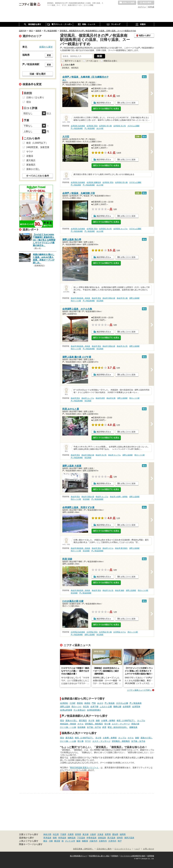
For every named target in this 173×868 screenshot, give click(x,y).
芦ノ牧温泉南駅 (77, 128)
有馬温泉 (62, 838)
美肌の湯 (135, 724)
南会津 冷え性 (122, 346)
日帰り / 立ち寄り (35, 98)
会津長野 (127, 707)
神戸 (120, 841)
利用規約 (115, 856)
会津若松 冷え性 (120, 126)
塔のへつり (76, 707)
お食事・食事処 (108, 721)
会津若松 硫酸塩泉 (94, 182)
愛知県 (115, 834)
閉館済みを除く (111, 61)
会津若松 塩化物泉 (78, 126)
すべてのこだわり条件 (38, 176)
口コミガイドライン (123, 849)
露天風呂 (83, 721)
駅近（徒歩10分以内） (118, 727)
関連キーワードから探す (31, 844)
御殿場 (85, 841)
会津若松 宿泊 (92, 126)
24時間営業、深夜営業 (38, 147)
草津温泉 (47, 838)
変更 (49, 55)
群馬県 (78, 834)
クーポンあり (92, 61)
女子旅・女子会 (94, 727)
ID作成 (151, 7)
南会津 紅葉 (111, 398)
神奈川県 (47, 834)
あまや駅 (100, 128)
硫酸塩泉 (133, 727)
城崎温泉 (72, 838)
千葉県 (63, 834)
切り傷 (107, 724)
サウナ (88, 741)
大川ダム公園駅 (134, 126)
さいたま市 (70, 841)
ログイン (142, 7)
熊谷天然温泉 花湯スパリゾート (84, 768)
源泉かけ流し (71, 721)
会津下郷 (94, 707)
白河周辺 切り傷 (105, 632)
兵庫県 (71, 834)
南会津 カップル (88, 398)
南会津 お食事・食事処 (119, 497)
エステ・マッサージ (121, 724)
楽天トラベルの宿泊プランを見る (106, 109)
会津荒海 (136, 707)
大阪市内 (93, 841)
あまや (100, 703)
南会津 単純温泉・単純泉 (80, 298)
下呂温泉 (81, 838)
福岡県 (123, 834)
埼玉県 (56, 834)
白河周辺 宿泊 (92, 632)
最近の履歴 (146, 3)
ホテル (80, 724)
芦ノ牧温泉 (110, 703)
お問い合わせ (149, 849)
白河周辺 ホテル (120, 632)
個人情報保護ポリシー (78, 856)
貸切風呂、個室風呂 (94, 724)
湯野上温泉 (65, 707)
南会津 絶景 (100, 398)
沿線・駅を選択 (38, 74)
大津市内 (112, 841)
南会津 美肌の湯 (109, 298)
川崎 (51, 841)
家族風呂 (31, 165)
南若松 (87, 703)
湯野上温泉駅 (134, 298)
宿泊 (62, 721)
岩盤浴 (30, 156)
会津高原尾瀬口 (94, 710)
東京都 (85, 834)
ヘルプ (137, 849)
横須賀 (57, 841)
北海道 (100, 834)
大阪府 (93, 834)
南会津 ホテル (108, 548)
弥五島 (86, 707)
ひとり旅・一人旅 (68, 727)
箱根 (55, 838)
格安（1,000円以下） (126, 721)
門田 (94, 703)
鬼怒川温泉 (129, 838)
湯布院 (120, 838)
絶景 (104, 727)
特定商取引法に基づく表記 (99, 856)
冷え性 (91, 721)
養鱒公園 (117, 707)
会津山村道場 (66, 710)
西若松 (80, 703)
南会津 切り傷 (122, 298)
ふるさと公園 (106, 707)
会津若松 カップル (120, 229)
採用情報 (151, 856)
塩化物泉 (81, 727)
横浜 (45, 841)
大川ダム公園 (122, 703)
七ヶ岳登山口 (79, 710)
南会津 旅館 (120, 590)
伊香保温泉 (92, 838)
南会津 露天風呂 (121, 548)
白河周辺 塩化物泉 (78, 632)
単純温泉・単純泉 (68, 724)
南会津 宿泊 (96, 298)
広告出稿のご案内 (104, 849)
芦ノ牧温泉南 (136, 703)
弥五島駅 (100, 301)
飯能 (78, 841)
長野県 (108, 834)
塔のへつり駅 (76, 301)
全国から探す (46, 47)
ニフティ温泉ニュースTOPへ (139, 690)
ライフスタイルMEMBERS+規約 (133, 856)
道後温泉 (102, 838)
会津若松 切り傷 (105, 126)
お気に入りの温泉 (127, 3)
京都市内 (103, 841)
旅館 (98, 721)
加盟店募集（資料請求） (83, 849)
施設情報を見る (103, 103)
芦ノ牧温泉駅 (90, 128)
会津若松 (64, 703)
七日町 (72, 703)
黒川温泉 (111, 838)
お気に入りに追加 (128, 103)
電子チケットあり (73, 61)
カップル (141, 721)
